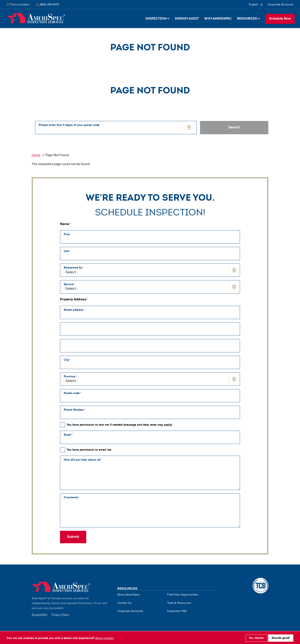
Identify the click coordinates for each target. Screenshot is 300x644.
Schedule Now (280, 19)
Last (67, 251)
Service (69, 284)
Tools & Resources (179, 603)
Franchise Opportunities (183, 595)
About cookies (104, 637)
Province (70, 376)
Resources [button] (247, 18)
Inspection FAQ (177, 611)
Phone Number (74, 410)
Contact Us (124, 603)
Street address (74, 310)
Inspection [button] (156, 18)
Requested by (73, 268)
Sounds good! (281, 637)
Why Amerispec (218, 18)
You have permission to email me (89, 450)
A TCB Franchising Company (261, 580)
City (66, 360)
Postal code (72, 393)
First (67, 234)
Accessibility (40, 615)
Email (67, 435)
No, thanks (256, 637)
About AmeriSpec (129, 595)
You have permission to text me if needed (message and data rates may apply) (119, 425)
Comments (71, 497)
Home (36, 18)
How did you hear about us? (82, 460)
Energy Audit (187, 18)
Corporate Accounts (280, 5)
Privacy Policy (60, 615)
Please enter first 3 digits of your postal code (69, 125)
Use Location (190, 128)
